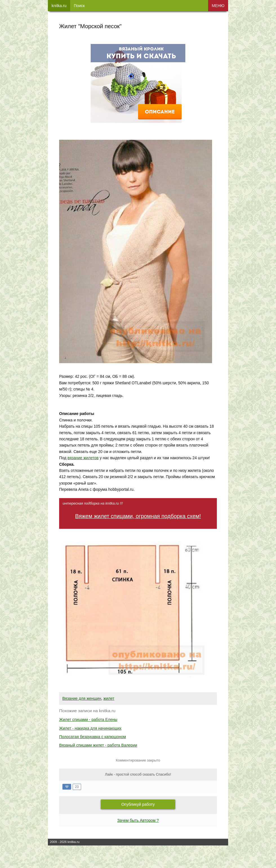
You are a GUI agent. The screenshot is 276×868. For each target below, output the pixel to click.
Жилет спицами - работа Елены (88, 720)
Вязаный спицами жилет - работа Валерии (98, 745)
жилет (109, 698)
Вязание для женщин (82, 698)
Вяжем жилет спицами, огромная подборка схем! (138, 516)
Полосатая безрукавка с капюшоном (93, 737)
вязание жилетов (83, 458)
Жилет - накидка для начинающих (90, 728)
